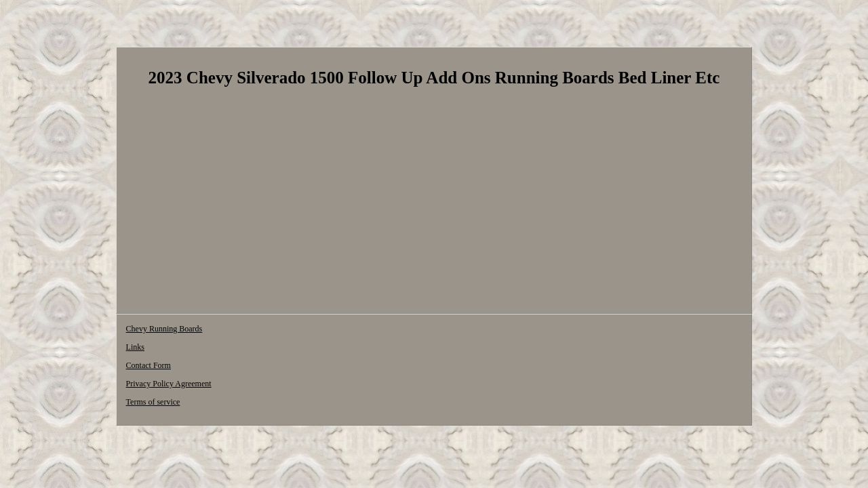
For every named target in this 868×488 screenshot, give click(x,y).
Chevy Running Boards (164, 331)
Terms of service (441, 331)
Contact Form (275, 331)
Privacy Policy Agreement (355, 331)
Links (227, 331)
